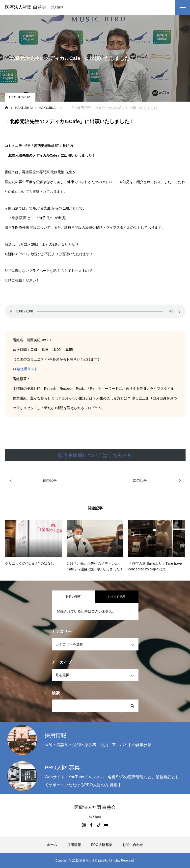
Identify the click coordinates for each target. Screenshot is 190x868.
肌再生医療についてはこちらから (95, 455)
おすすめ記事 (117, 597)
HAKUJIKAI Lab (20, 97)
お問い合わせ (133, 845)
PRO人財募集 (102, 845)
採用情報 (74, 845)
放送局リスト (27, 369)
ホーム (52, 845)
